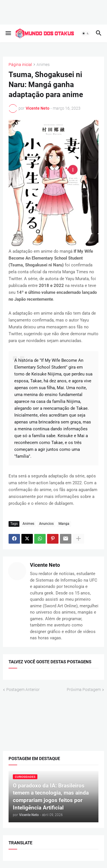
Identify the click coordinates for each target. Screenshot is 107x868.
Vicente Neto (45, 565)
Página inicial (20, 65)
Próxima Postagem (84, 689)
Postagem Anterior (23, 689)
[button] (8, 33)
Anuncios (46, 523)
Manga (64, 523)
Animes (43, 65)
